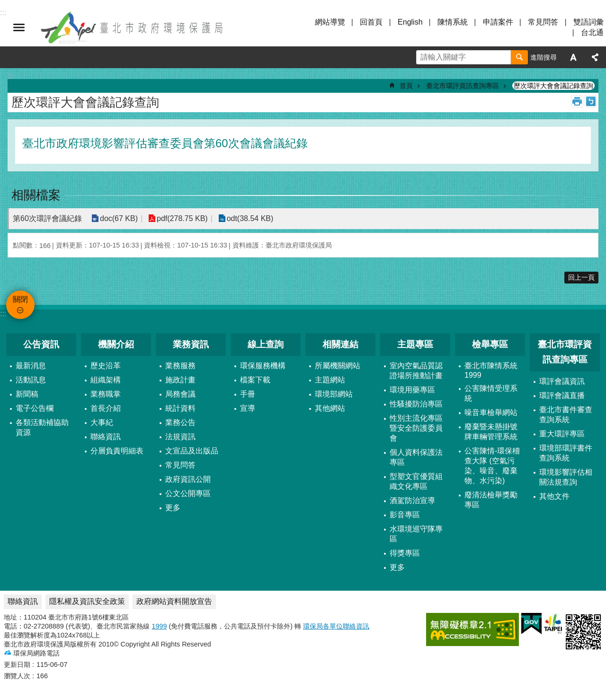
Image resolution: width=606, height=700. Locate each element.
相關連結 (340, 344)
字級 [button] (573, 57)
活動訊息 (31, 380)
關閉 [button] (19, 27)
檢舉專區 (490, 344)
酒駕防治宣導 (412, 501)
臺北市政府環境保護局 (133, 27)
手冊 (248, 394)
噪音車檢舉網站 (491, 412)
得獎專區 (405, 553)
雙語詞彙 (588, 22)
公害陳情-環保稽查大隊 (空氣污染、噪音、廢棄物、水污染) (492, 466)
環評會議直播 (562, 395)
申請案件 (498, 22)
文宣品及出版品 (192, 451)
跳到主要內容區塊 (5, 5)
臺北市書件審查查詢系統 (566, 415)
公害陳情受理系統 (491, 393)
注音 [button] (591, 101)
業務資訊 (191, 344)
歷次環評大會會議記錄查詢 (553, 86)
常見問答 (543, 22)
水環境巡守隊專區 (416, 534)
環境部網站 (334, 394)
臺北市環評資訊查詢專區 (463, 86)
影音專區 (405, 515)
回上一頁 (581, 277)
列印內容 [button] (577, 101)
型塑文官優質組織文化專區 (416, 481)
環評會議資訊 (562, 381)
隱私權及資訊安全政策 (87, 601)
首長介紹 (106, 408)
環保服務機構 (263, 366)
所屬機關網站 (338, 366)
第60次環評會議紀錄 (47, 218)
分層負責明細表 (117, 451)
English (410, 22)
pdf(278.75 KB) (182, 218)
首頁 (406, 86)
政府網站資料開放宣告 (174, 601)
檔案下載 (255, 380)
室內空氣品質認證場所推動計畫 (416, 371)
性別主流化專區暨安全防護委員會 (416, 428)
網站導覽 (330, 22)
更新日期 (17, 665)
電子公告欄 (35, 408)
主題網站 (330, 380)
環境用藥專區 (412, 390)
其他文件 (554, 496)
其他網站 (330, 408)
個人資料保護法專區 (416, 457)
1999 (159, 626)
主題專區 (415, 344)
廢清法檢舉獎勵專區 (491, 500)
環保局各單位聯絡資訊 (336, 626)
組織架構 (106, 380)
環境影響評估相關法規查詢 (566, 477)
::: (3, 314)
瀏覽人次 (17, 676)
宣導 (248, 408)
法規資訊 (180, 437)
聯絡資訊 (106, 437)
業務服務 (180, 366)
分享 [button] (595, 57)
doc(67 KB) (119, 218)
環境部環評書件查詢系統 (566, 453)
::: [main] (11, 76)
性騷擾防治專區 (416, 404)
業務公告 (180, 422)
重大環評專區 (562, 434)
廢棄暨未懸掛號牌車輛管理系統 (491, 432)
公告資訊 (41, 344)
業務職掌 (106, 394)
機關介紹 (116, 344)
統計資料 (180, 408)
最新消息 (31, 366)
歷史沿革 (106, 366)
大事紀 (102, 422)
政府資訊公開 (188, 479)
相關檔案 (36, 195)
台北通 (592, 32)
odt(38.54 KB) (250, 218)
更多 (173, 508)
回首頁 (371, 22)
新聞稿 (27, 394)
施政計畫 (180, 380)
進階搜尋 (544, 57)
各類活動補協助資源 (42, 427)
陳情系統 (453, 22)
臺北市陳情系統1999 (491, 370)
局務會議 (180, 394)
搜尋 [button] (519, 57)
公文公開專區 (188, 493)
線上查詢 (266, 344)
